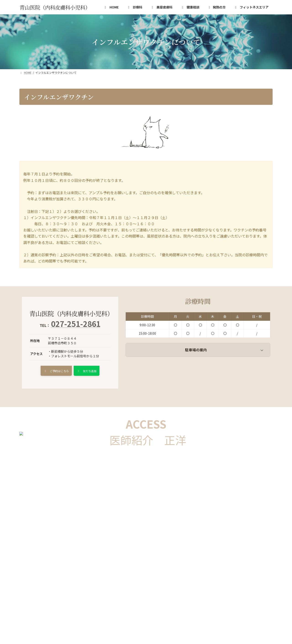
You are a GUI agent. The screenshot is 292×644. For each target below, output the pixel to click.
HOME (30, 566)
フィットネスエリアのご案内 (225, 566)
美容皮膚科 (107, 566)
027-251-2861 (76, 324)
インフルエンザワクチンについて (91, 571)
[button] (54, 371)
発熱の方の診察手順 (140, 566)
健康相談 (82, 566)
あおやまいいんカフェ (40, 571)
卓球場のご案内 (137, 571)
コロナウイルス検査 (180, 566)
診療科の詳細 (55, 566)
